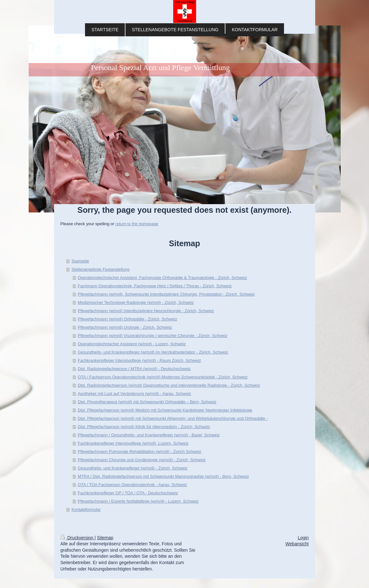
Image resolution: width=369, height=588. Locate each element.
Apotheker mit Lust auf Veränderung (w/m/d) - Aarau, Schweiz (134, 394)
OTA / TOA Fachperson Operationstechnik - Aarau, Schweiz (132, 485)
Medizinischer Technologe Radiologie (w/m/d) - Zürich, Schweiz (136, 302)
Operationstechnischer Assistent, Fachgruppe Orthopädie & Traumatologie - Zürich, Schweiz (162, 278)
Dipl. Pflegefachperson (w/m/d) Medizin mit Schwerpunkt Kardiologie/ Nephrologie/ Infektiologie (165, 410)
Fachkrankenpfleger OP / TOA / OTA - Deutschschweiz (128, 493)
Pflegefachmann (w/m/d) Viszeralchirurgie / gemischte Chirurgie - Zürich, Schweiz (153, 336)
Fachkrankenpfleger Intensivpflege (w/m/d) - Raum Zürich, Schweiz (139, 360)
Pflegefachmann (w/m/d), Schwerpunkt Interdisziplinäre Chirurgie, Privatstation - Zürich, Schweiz (166, 294)
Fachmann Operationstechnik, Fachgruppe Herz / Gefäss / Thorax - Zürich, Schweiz (155, 286)
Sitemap (105, 538)
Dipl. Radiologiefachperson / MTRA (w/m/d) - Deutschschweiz (134, 369)
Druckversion (78, 538)
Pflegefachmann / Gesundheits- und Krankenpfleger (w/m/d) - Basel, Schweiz (149, 435)
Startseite (80, 261)
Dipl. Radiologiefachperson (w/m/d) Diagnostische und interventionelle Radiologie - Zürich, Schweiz (169, 385)
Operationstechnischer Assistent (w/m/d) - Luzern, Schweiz (132, 344)
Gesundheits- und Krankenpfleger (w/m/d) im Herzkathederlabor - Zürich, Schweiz (153, 352)
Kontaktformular (86, 509)
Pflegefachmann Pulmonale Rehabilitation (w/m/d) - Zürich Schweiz (139, 452)
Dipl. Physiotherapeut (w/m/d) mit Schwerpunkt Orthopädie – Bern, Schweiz (147, 402)
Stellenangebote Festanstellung (101, 269)
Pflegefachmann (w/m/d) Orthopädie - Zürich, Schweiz (127, 319)
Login (303, 538)
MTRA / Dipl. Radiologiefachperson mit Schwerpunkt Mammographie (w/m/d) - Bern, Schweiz (163, 476)
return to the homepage (137, 224)
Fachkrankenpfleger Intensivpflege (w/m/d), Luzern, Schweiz (133, 443)
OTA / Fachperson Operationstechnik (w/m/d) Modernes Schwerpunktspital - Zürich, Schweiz (163, 377)
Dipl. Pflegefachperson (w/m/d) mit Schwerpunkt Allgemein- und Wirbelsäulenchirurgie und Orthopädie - (173, 418)
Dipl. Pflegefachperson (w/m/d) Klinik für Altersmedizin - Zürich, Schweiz (144, 427)
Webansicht (297, 544)
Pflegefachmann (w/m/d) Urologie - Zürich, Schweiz (125, 327)
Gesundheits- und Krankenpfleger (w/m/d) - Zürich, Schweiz (133, 468)
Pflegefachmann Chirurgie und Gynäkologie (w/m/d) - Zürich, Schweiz (142, 460)
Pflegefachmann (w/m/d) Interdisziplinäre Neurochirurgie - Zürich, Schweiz (146, 311)
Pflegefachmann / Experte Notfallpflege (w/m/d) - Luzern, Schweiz (138, 501)
